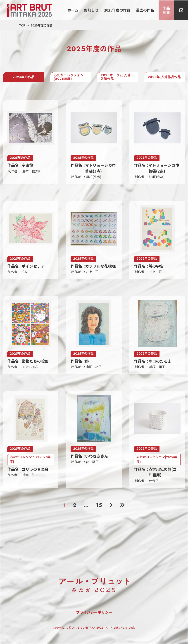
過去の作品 (146, 10)
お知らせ (99, 10)
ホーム (84, 10)
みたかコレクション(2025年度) (69, 77)
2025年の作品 (23, 77)
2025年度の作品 (122, 10)
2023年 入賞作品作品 (163, 77)
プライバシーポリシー (94, 614)
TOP (22, 25)
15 (99, 506)
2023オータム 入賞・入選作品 (115, 77)
